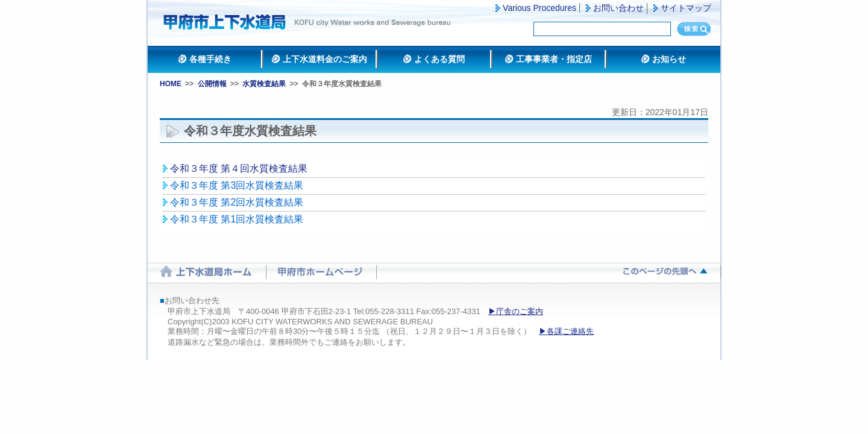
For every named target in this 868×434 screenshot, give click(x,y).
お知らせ (669, 59)
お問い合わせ (618, 8)
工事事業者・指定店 (554, 59)
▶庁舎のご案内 (516, 311)
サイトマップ (686, 8)
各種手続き (210, 59)
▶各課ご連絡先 (566, 331)
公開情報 (212, 84)
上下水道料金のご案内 (325, 59)
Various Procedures (539, 8)
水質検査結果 (264, 84)
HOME (171, 84)
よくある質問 (439, 59)
